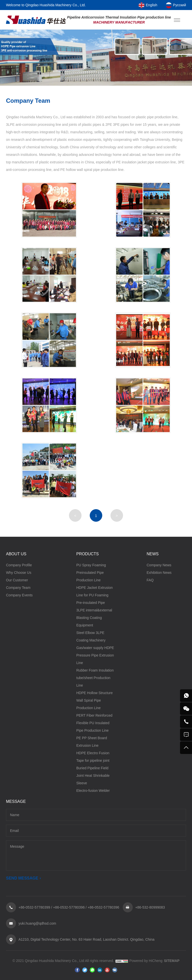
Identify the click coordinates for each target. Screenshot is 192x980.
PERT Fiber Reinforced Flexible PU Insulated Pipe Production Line (94, 723)
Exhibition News (159, 573)
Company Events (19, 595)
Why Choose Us (19, 573)
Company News (159, 565)
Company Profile (19, 565)
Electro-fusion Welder (93, 791)
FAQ (150, 580)
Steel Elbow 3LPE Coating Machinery (91, 637)
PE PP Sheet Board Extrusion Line (92, 742)
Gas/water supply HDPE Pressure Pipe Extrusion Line (95, 656)
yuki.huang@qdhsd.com (37, 924)
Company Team (18, 588)
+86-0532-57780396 (69, 908)
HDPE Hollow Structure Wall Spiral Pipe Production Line (94, 701)
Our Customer (17, 580)
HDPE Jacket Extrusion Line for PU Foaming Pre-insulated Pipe (94, 595)
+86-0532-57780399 (34, 908)
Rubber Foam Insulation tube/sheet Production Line (95, 678)
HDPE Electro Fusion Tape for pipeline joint (93, 757)
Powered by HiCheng (146, 961)
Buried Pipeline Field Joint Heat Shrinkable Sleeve (93, 776)
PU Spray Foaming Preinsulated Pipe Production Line (91, 573)
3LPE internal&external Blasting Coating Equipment (94, 618)
